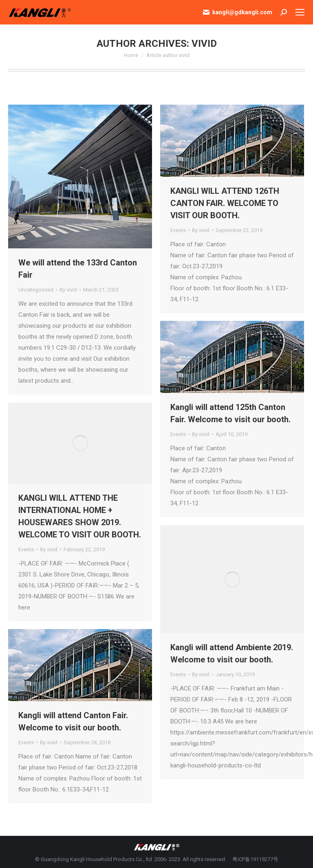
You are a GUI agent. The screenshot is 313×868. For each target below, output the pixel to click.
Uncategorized (36, 290)
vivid (204, 44)
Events (178, 230)
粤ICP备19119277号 (255, 859)
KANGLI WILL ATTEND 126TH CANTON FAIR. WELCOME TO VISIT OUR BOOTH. (225, 203)
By (68, 290)
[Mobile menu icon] (300, 12)
